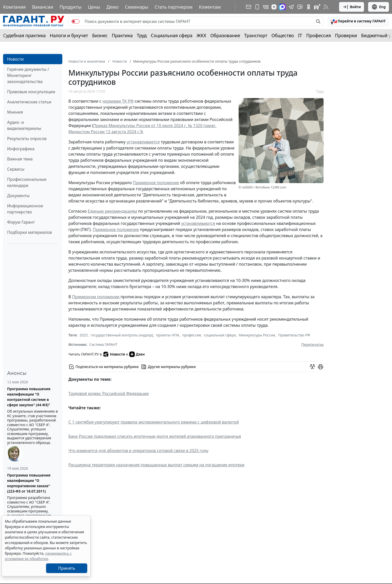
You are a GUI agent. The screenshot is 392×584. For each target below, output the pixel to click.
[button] (358, 21)
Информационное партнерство (25, 209)
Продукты (70, 7)
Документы (18, 196)
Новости (15, 59)
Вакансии (43, 7)
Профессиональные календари (27, 182)
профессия (192, 335)
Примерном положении (96, 297)
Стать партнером (174, 7)
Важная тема (20, 159)
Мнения (15, 112)
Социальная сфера (172, 35)
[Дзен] (274, 7)
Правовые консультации (31, 92)
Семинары (137, 7)
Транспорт (256, 35)
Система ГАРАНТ (103, 344)
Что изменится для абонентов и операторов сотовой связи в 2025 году (138, 451)
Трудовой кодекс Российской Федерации (109, 393)
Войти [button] (352, 7)
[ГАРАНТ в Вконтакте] (266, 7)
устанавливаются (198, 223)
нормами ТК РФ (118, 101)
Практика (122, 35)
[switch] (76, 21)
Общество (283, 35)
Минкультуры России (257, 335)
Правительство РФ (294, 335)
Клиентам (210, 7)
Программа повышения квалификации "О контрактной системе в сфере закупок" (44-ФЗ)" (29, 397)
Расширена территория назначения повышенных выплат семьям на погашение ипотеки (156, 465)
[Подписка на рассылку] (249, 7)
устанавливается (143, 142)
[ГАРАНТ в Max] (282, 7)
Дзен (137, 354)
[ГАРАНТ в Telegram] (291, 7)
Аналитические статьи (29, 102)
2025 (84, 335)
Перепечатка (313, 344)
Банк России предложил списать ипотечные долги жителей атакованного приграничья (155, 436)
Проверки (346, 35)
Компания (14, 7)
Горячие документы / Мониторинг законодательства (28, 75)
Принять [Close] (67, 568)
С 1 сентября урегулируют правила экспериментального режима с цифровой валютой (154, 422)
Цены (94, 7)
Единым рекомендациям (112, 211)
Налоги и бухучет (69, 35)
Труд (142, 35)
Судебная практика (24, 35)
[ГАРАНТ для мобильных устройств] (257, 7)
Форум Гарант (21, 222)
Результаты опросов (27, 139)
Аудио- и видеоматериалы (24, 125)
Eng (379, 7)
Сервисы (16, 169)
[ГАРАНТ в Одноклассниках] (309, 7)
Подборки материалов (30, 232)
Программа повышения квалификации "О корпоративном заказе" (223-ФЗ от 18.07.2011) (29, 483)
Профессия (319, 35)
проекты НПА (168, 335)
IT (300, 35)
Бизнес (100, 35)
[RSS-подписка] (326, 7)
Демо (112, 7)
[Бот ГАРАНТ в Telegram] (300, 7)
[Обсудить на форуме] (312, 367)
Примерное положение (156, 183)
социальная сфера (220, 335)
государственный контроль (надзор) (122, 335)
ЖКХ (201, 35)
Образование (225, 35)
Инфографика (21, 149)
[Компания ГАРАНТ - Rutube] (317, 7)
